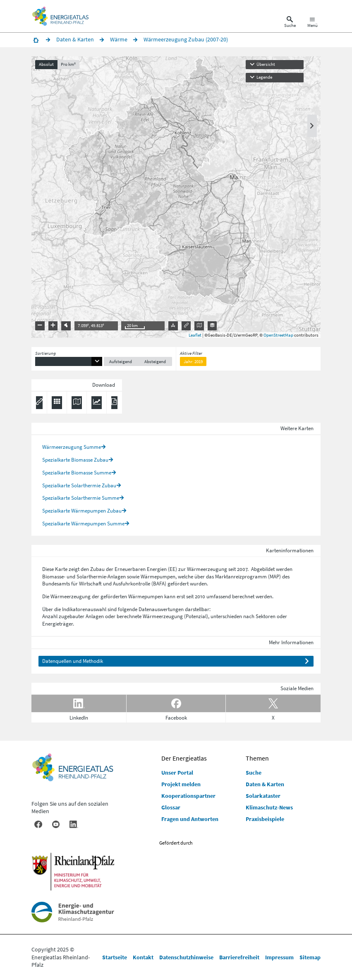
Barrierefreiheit (239, 957)
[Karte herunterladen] (77, 403)
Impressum (279, 957)
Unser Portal (177, 773)
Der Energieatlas (184, 758)
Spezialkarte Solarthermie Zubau (79, 485)
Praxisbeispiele (265, 819)
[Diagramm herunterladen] (96, 403)
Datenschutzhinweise (186, 957)
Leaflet (195, 335)
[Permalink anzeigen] (39, 403)
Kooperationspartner (188, 796)
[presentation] (176, 197)
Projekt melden (181, 784)
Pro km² (68, 64)
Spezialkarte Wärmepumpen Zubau (82, 511)
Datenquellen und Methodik (73, 661)
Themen (257, 758)
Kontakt (143, 957)
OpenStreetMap (278, 335)
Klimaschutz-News (269, 807)
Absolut (46, 64)
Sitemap (310, 957)
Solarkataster (263, 796)
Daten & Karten (265, 784)
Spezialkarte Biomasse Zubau (75, 460)
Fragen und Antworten (190, 819)
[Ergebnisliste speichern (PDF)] (114, 403)
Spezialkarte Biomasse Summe (77, 473)
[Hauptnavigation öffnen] (312, 23)
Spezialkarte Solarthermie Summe (81, 498)
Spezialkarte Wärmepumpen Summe (83, 524)
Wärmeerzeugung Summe (72, 447)
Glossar (171, 807)
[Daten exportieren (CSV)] (57, 403)
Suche (254, 773)
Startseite (115, 957)
